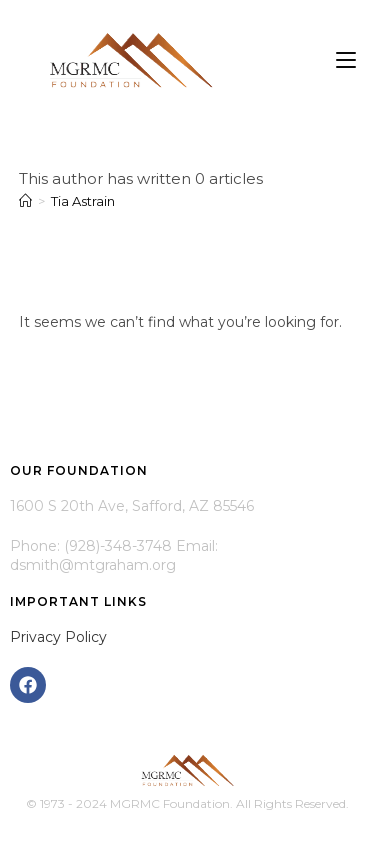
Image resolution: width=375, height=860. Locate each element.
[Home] (25, 201)
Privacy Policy (58, 637)
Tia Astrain (83, 201)
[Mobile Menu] (346, 60)
